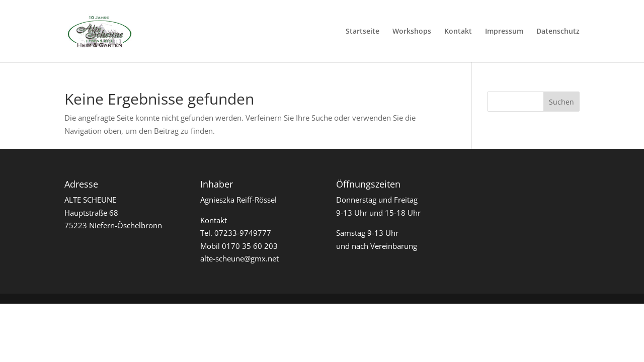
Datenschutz (558, 32)
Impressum (504, 32)
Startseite (363, 32)
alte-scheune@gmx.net (239, 258)
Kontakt (458, 32)
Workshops (412, 32)
